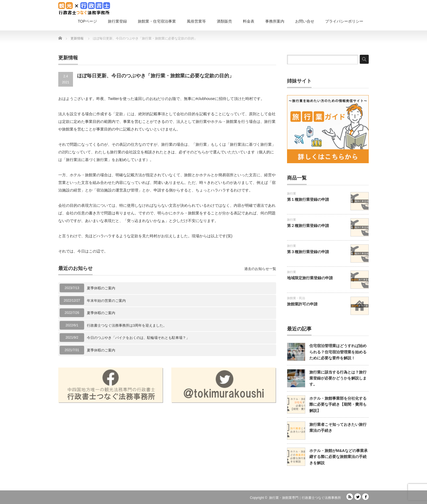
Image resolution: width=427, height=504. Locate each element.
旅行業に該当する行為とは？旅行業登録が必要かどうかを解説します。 (338, 378)
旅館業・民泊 (296, 298)
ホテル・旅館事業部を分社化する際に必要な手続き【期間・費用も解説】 (338, 404)
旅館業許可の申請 (302, 304)
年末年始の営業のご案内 (106, 301)
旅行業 (292, 193)
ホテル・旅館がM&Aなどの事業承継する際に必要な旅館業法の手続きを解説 (338, 457)
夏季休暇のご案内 (101, 288)
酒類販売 (224, 21)
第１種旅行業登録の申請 (308, 199)
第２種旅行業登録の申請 (308, 226)
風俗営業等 (196, 21)
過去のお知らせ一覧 (260, 269)
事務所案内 (275, 21)
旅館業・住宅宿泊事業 (157, 21)
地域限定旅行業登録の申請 (310, 278)
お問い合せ (305, 21)
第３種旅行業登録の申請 (308, 252)
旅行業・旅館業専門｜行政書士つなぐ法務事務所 (305, 498)
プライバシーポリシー (344, 21)
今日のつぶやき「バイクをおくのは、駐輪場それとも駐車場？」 (138, 338)
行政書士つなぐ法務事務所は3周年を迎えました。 (127, 325)
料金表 (249, 21)
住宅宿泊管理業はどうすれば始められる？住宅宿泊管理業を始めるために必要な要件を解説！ (338, 352)
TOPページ (87, 21)
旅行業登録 (117, 21)
